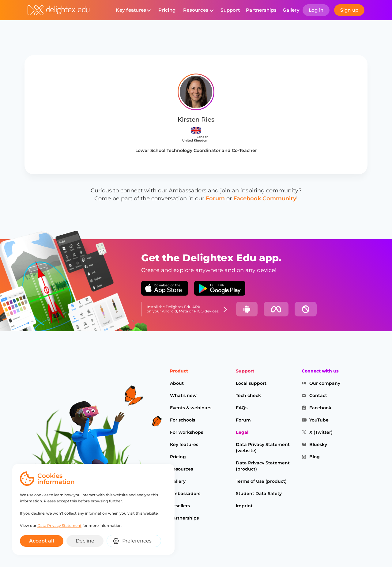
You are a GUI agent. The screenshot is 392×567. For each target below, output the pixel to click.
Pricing (167, 10)
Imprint (244, 506)
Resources (196, 10)
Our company (325, 383)
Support (230, 10)
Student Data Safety (259, 493)
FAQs (242, 408)
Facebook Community (265, 198)
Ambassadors (185, 493)
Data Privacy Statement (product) (263, 466)
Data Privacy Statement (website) (263, 448)
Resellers (180, 506)
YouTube (319, 420)
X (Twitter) (321, 432)
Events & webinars (191, 408)
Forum (215, 198)
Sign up (349, 10)
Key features (131, 10)
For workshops (187, 432)
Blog (315, 457)
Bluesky (318, 444)
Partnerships (261, 10)
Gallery (291, 10)
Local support (251, 383)
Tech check (248, 395)
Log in (316, 10)
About (177, 383)
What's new (183, 395)
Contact (318, 395)
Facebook (320, 408)
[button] (133, 10)
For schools (183, 420)
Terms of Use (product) (261, 481)
